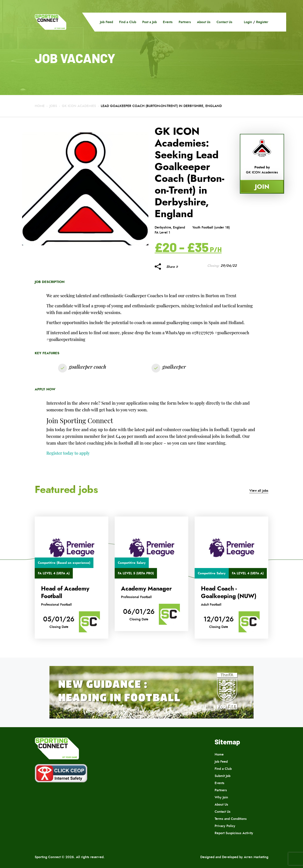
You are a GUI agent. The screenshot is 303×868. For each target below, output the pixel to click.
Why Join (221, 797)
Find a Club (128, 22)
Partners (185, 22)
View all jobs (259, 491)
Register (262, 22)
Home (40, 106)
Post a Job (150, 22)
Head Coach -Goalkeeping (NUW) (229, 592)
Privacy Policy (225, 826)
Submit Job (223, 776)
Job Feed (106, 22)
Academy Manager (146, 589)
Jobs (53, 106)
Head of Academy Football (65, 592)
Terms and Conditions (231, 819)
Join (262, 187)
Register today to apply (68, 453)
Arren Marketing (256, 857)
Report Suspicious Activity (234, 833)
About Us (204, 22)
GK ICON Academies (79, 106)
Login (248, 22)
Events (168, 22)
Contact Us (224, 22)
